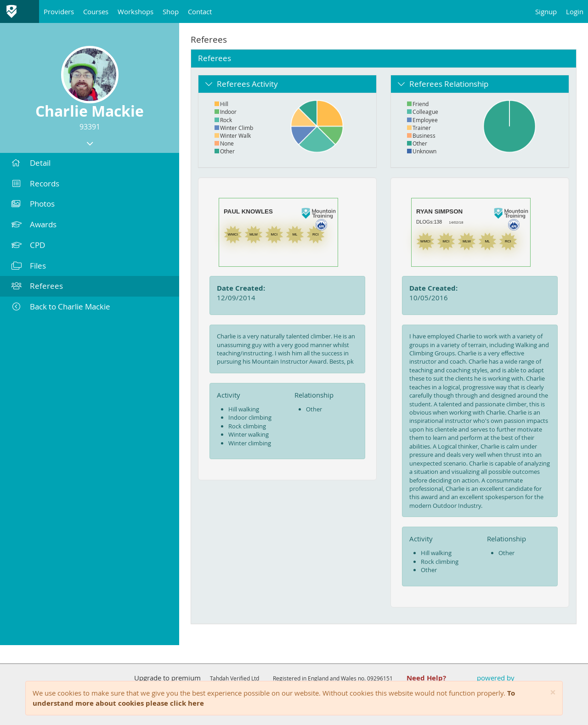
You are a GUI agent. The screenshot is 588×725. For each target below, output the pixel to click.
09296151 (380, 678)
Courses (96, 11)
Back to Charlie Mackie (61, 306)
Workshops (136, 11)
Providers (59, 11)
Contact (200, 11)
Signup (546, 11)
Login (575, 11)
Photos (33, 204)
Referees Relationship (449, 84)
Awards (34, 224)
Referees (37, 286)
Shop (171, 11)
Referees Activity (247, 84)
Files (29, 266)
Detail (31, 163)
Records (35, 183)
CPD (28, 245)
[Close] (553, 693)
